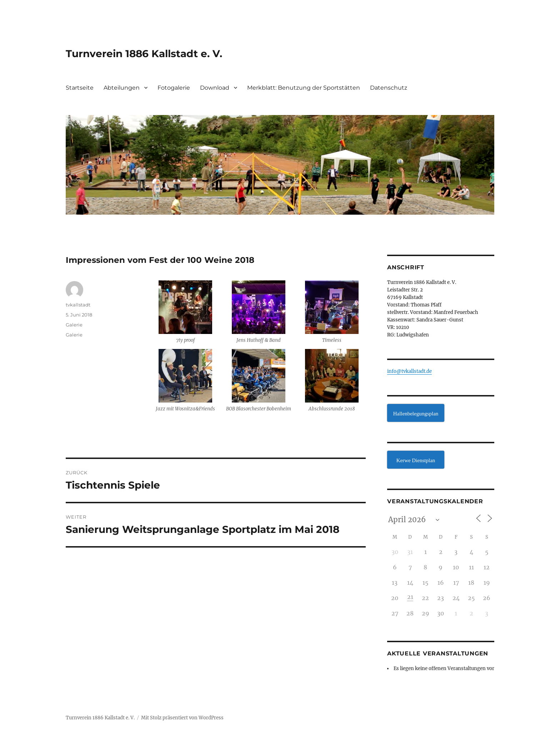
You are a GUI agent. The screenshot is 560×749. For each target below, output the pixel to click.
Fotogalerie (174, 88)
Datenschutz (389, 88)
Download (215, 88)
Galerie (74, 325)
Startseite (80, 88)
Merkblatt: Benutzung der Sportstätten (304, 88)
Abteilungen (122, 88)
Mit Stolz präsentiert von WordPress (182, 718)
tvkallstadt (78, 305)
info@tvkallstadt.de (409, 371)
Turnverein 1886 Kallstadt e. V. (144, 54)
